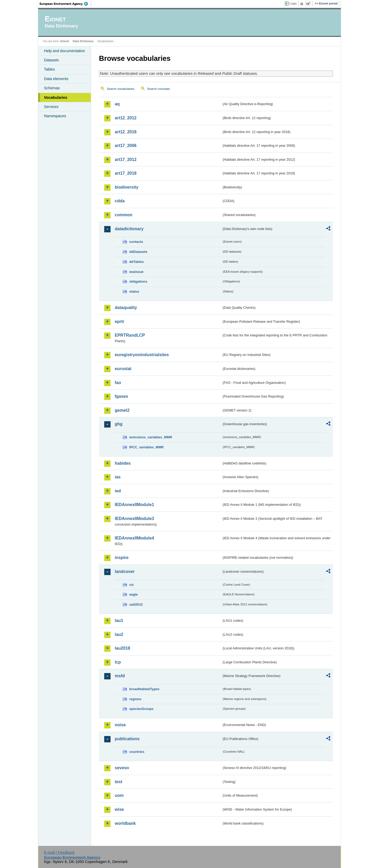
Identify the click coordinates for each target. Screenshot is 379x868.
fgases (121, 396)
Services (51, 107)
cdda (120, 201)
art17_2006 (126, 146)
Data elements (56, 79)
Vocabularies (56, 97)
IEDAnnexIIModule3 (134, 519)
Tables (49, 69)
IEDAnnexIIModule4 (134, 538)
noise (120, 725)
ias (118, 477)
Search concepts (158, 89)
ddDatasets (138, 252)
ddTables (136, 262)
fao (118, 383)
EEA (66, 4)
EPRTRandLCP (130, 335)
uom (119, 795)
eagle (134, 594)
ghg (119, 424)
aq (117, 104)
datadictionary (129, 229)
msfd (120, 676)
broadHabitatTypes (144, 689)
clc (132, 585)
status (134, 291)
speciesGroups (141, 709)
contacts (136, 242)
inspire (122, 558)
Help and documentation (64, 51)
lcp (118, 662)
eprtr (119, 322)
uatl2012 (136, 604)
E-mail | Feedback (59, 852)
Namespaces (55, 116)
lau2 (119, 634)
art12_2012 (126, 118)
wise (119, 809)
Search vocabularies (121, 89)
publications (127, 739)
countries (137, 752)
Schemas (52, 88)
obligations (138, 281)
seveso (122, 768)
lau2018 (123, 648)
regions (135, 699)
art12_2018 (126, 132)
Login (293, 3)
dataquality (126, 308)
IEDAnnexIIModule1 (134, 505)
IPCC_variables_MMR (146, 447)
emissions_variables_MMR (151, 437)
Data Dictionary (83, 41)
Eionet (65, 41)
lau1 (119, 621)
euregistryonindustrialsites (142, 355)
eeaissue (136, 272)
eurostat (123, 369)
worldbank (125, 823)
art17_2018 (126, 173)
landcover (125, 572)
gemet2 (122, 410)
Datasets (51, 60)
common (124, 215)
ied (118, 491)
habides (123, 463)
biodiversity (127, 187)
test (118, 782)
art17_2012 (126, 160)
